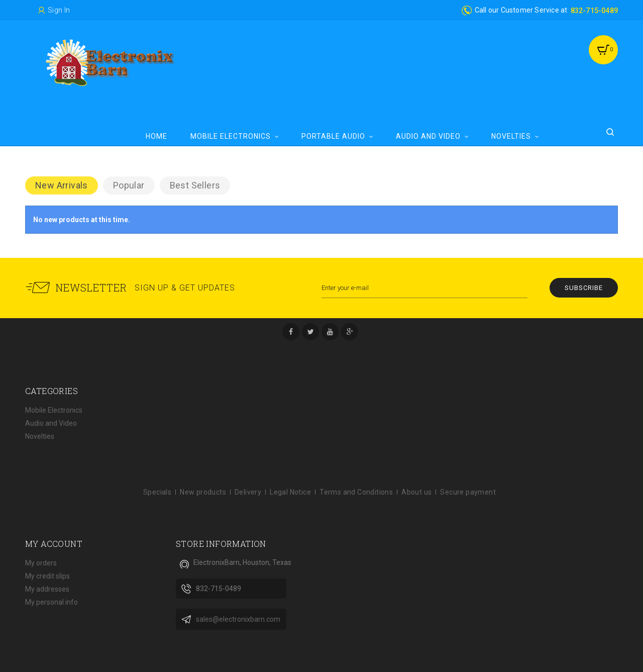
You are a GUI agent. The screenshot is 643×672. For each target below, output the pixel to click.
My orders (41, 563)
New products (203, 492)
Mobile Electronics (231, 136)
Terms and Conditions (356, 492)
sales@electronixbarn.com (238, 619)
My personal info (51, 602)
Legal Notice (290, 492)
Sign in (59, 10)
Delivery (248, 492)
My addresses (47, 589)
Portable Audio (333, 136)
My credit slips (47, 576)
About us (416, 492)
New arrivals (62, 185)
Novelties (511, 136)
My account (54, 544)
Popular (129, 185)
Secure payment (468, 492)
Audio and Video (428, 136)
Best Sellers (195, 185)
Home (156, 136)
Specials (157, 492)
